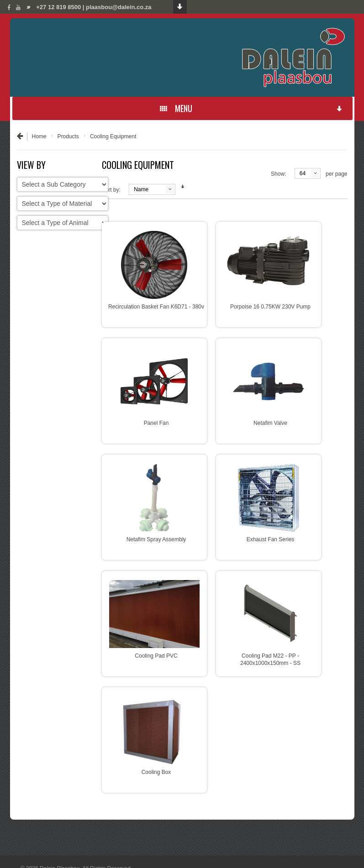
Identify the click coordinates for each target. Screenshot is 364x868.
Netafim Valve (270, 423)
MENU (251, 108)
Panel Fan (156, 423)
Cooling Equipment (113, 136)
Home (39, 136)
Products (68, 136)
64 (303, 173)
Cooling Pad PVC (156, 656)
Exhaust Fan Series (271, 539)
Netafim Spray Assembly (156, 539)
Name (141, 189)
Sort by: (111, 190)
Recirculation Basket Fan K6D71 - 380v (156, 307)
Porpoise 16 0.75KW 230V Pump (270, 307)
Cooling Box (156, 772)
